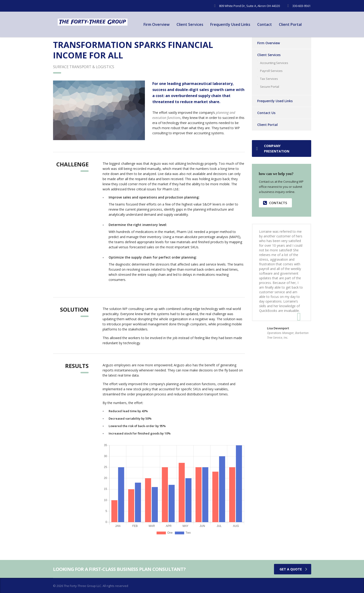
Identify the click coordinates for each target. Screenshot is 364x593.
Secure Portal (270, 87)
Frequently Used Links (230, 24)
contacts (275, 203)
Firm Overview (157, 24)
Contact (265, 24)
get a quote (293, 569)
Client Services (190, 24)
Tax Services (269, 79)
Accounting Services (274, 63)
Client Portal (290, 24)
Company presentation (273, 148)
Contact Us (266, 113)
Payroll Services (271, 71)
